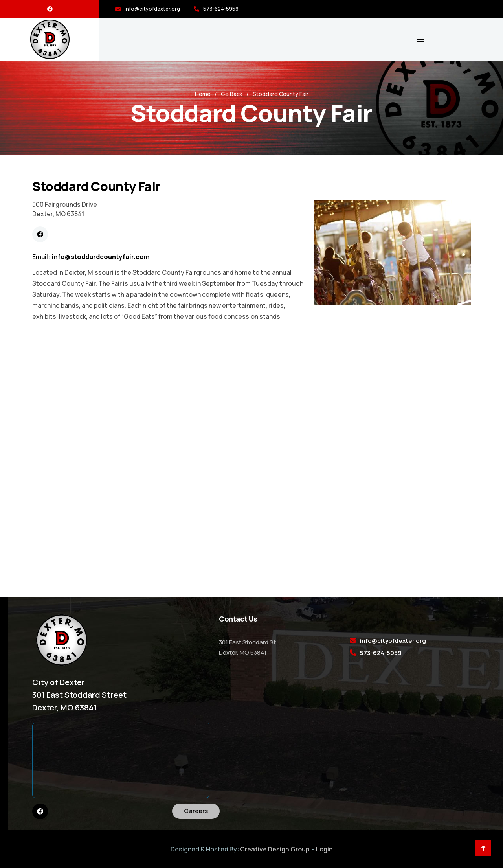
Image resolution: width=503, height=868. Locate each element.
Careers (196, 811)
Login (324, 849)
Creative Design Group (275, 849)
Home (203, 94)
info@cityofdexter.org (152, 9)
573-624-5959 (221, 9)
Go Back (232, 94)
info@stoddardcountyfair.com (101, 257)
